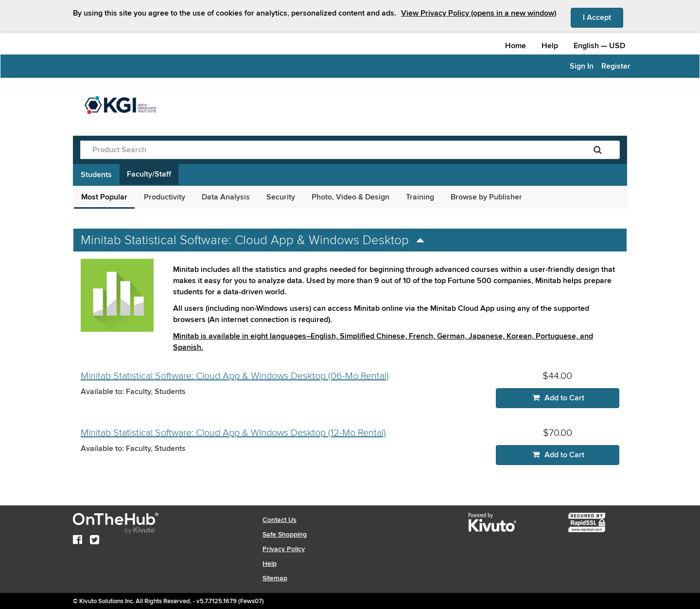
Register (616, 66)
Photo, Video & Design (350, 197)
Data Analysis (226, 197)
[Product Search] (328, 150)
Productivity (165, 197)
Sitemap (275, 578)
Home (516, 46)
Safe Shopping (285, 534)
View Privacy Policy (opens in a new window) (479, 13)
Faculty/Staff (149, 174)
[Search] (598, 150)
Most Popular (104, 197)
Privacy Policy (284, 549)
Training (420, 197)
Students (96, 175)
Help (550, 46)
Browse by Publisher (486, 197)
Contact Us (280, 520)
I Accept (603, 17)
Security (281, 197)
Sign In (582, 66)
